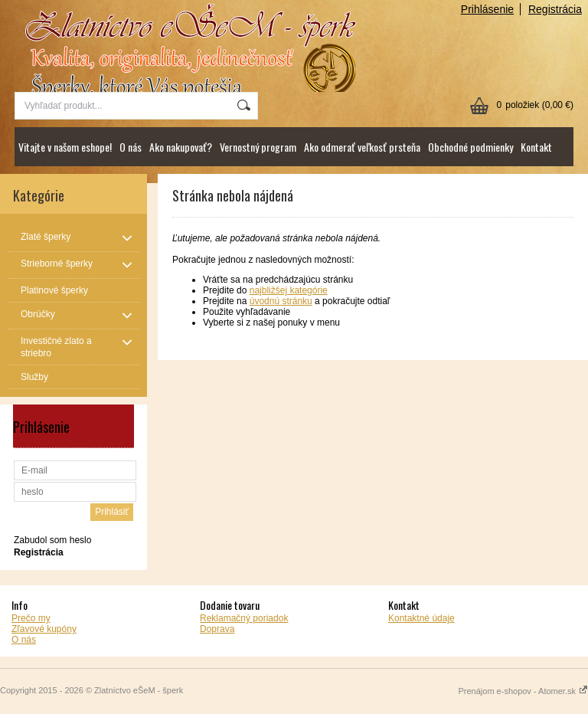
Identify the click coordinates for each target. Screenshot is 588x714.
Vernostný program (258, 147)
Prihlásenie (487, 9)
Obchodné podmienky (470, 147)
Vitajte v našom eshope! (65, 147)
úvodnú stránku (281, 301)
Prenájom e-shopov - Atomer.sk (523, 691)
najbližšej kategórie (289, 290)
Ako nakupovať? (181, 147)
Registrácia (555, 9)
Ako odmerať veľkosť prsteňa (362, 147)
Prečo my (31, 618)
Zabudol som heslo (52, 540)
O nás (131, 147)
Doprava (217, 629)
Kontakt (536, 147)
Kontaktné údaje (421, 618)
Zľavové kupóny (44, 629)
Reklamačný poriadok (244, 618)
